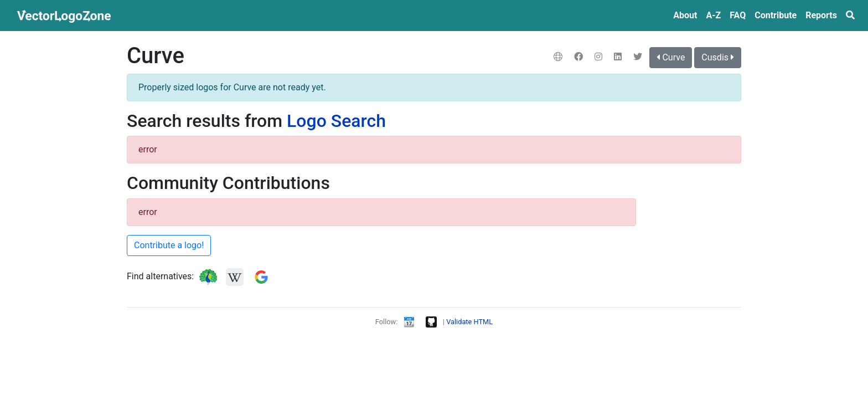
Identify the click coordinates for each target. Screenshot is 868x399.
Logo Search (336, 121)
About (685, 15)
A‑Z (713, 15)
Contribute (776, 15)
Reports (821, 15)
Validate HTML (469, 322)
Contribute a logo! (169, 245)
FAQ (738, 15)
